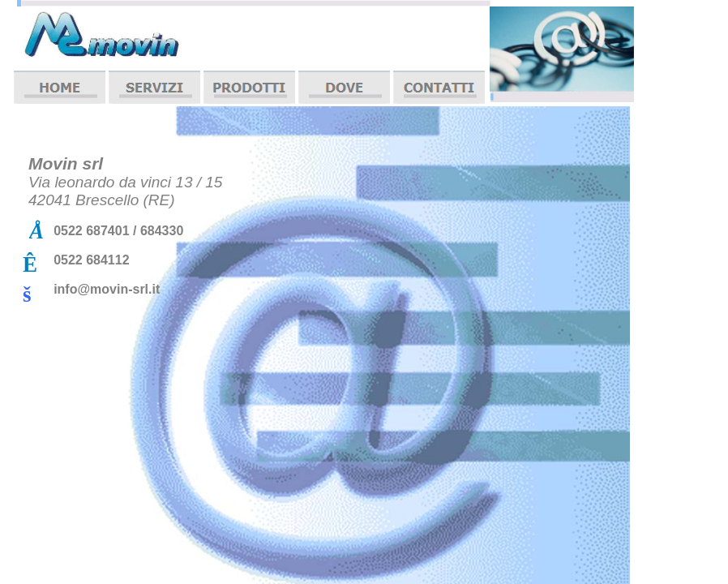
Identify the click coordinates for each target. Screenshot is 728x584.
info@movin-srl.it (107, 289)
